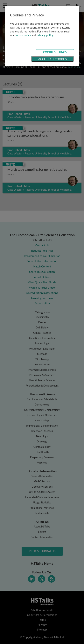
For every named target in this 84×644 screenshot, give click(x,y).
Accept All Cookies (52, 59)
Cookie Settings (55, 52)
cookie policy (23, 35)
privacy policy (45, 35)
